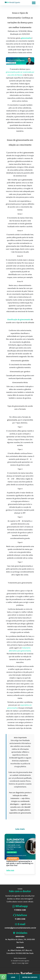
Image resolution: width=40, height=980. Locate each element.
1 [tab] (13, 879)
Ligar (13, 977)
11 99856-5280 (20, 910)
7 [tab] (25, 879)
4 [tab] (19, 879)
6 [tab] (23, 879)
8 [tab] (26, 879)
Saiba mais (10, 870)
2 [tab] (15, 879)
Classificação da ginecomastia (19, 320)
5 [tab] (21, 879)
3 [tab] (17, 879)
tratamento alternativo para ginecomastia (20, 649)
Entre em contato (30, 977)
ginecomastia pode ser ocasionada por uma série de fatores (20, 74)
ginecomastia (26, 38)
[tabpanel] (20, 856)
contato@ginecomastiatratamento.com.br (20, 928)
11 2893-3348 (20, 919)
